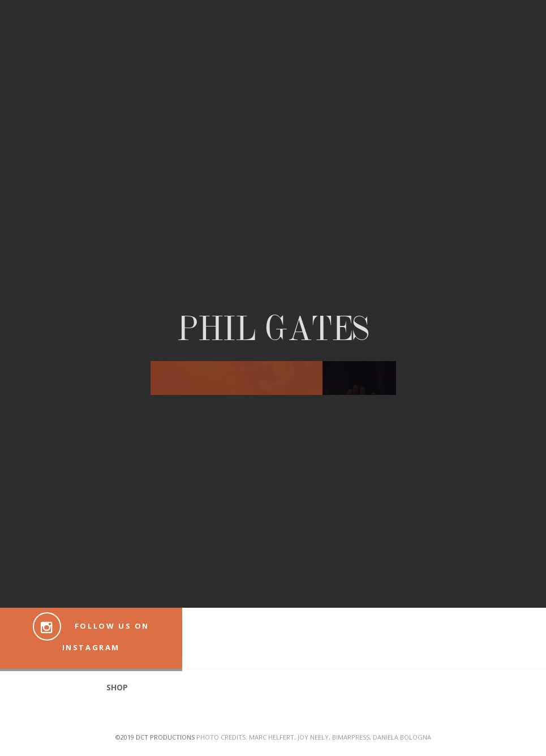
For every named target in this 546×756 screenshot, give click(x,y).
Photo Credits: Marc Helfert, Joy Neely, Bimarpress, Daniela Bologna (314, 737)
